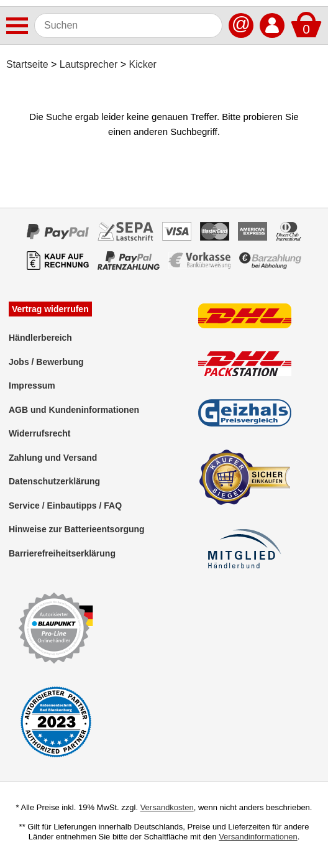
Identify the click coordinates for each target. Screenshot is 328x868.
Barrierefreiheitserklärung (62, 553)
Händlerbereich (40, 338)
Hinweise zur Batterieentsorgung (77, 529)
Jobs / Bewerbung (46, 362)
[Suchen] (128, 25)
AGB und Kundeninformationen (74, 410)
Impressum (32, 386)
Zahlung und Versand (53, 458)
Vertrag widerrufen (50, 309)
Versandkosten (167, 807)
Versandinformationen (258, 837)
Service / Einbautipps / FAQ (65, 506)
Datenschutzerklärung (54, 481)
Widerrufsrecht (39, 433)
